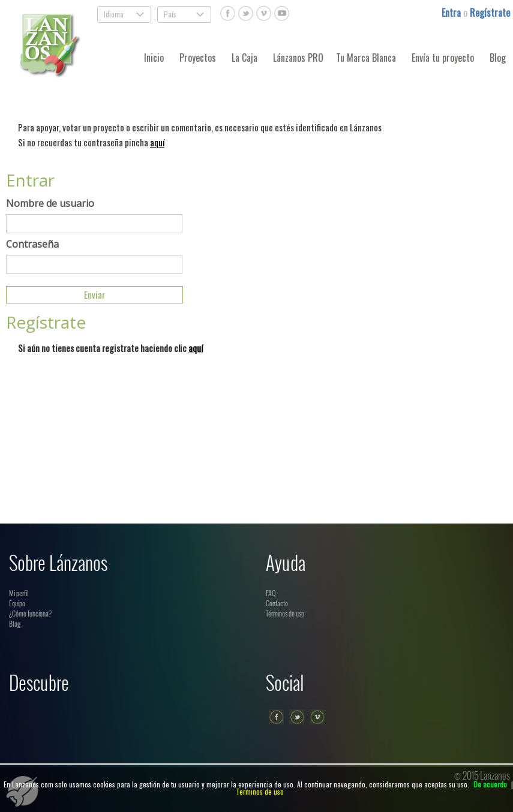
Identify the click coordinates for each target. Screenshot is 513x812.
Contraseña (32, 244)
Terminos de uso (260, 791)
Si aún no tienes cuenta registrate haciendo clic (110, 348)
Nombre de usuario (50, 203)
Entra (452, 13)
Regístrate (490, 13)
